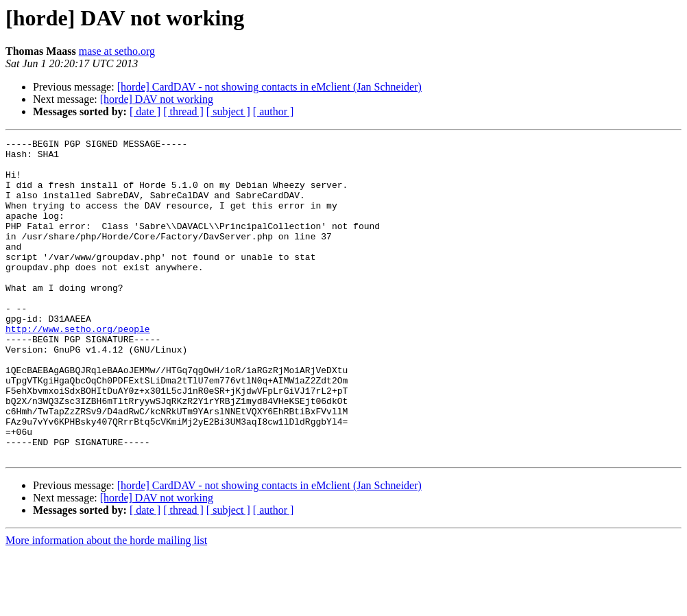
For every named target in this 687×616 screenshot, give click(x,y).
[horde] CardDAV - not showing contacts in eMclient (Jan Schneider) (269, 87)
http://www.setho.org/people (78, 368)
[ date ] (145, 111)
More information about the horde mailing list (106, 604)
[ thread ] (183, 111)
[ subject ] (228, 111)
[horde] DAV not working (157, 99)
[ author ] (274, 111)
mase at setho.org (117, 51)
